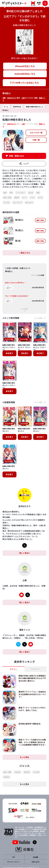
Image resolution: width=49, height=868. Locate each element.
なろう (40, 197)
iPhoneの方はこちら (25, 66)
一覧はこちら (25, 253)
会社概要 (36, 848)
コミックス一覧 (36, 133)
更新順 (33, 275)
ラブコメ (7, 202)
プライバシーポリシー (14, 853)
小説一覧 (36, 140)
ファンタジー (21, 193)
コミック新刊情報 (11, 318)
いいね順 (41, 275)
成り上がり (29, 202)
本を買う (9, 353)
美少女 (31, 193)
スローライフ (18, 202)
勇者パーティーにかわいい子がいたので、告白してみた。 (32, 700)
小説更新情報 (9, 402)
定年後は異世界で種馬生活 (29, 715)
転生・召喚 (7, 197)
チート (25, 197)
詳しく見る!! (24, 544)
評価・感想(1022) (17, 156)
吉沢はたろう (12, 98)
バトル (32, 197)
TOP (14, 848)
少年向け (18, 763)
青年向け (27, 763)
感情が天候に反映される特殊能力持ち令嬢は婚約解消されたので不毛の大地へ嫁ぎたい (32, 669)
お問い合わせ (36, 853)
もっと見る (25, 309)
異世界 (17, 197)
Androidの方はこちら (25, 74)
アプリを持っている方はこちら (24, 83)
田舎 (5, 193)
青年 (11, 193)
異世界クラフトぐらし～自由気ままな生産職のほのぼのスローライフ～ (32, 685)
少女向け (7, 768)
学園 (38, 193)
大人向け (36, 763)
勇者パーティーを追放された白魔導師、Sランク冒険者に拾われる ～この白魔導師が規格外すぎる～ (32, 733)
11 (11, 288)
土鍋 (23, 98)
